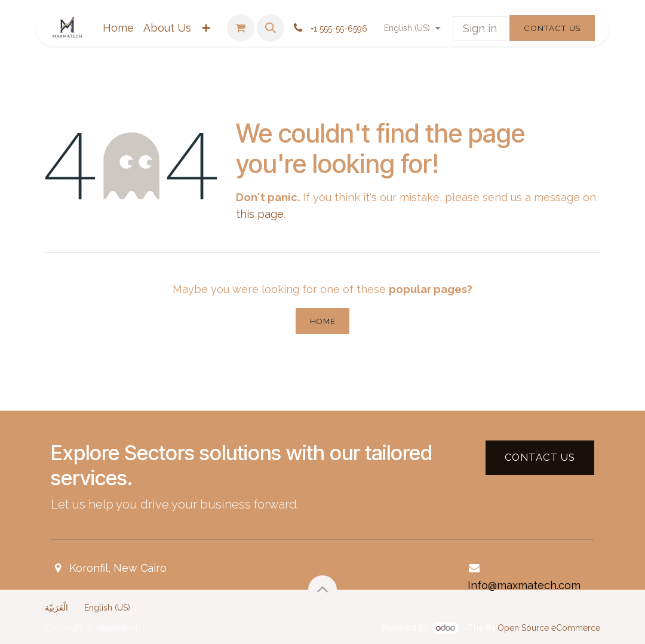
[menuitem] (118, 28)
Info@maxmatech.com (524, 585)
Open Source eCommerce (549, 628)
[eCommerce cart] (241, 28)
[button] (271, 28)
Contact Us (552, 28)
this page (260, 214)
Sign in (480, 28)
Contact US (540, 457)
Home (323, 321)
